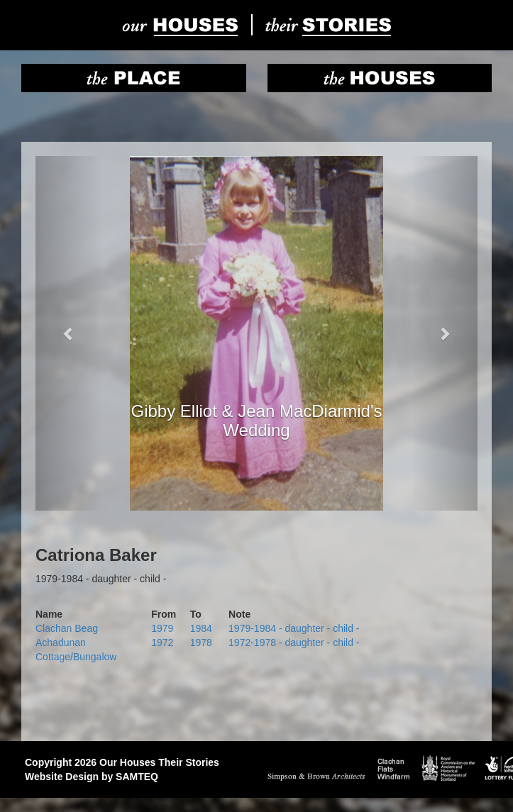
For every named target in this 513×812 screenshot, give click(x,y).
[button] (68, 333)
